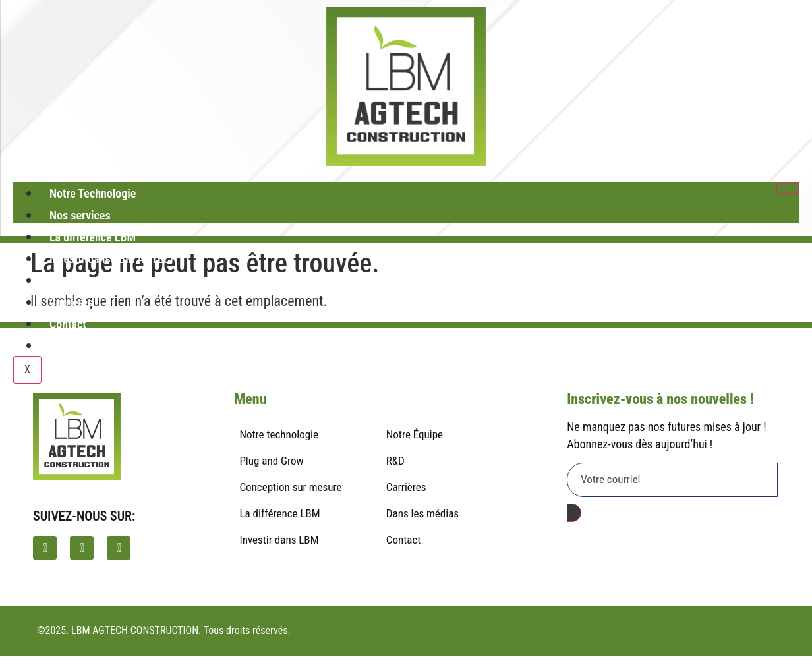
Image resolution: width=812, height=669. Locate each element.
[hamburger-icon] (788, 188)
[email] (672, 480)
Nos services (80, 215)
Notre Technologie (93, 193)
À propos (71, 280)
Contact (68, 324)
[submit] (574, 513)
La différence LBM (93, 237)
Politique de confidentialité (720, 628)
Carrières (71, 302)
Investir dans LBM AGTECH (113, 259)
